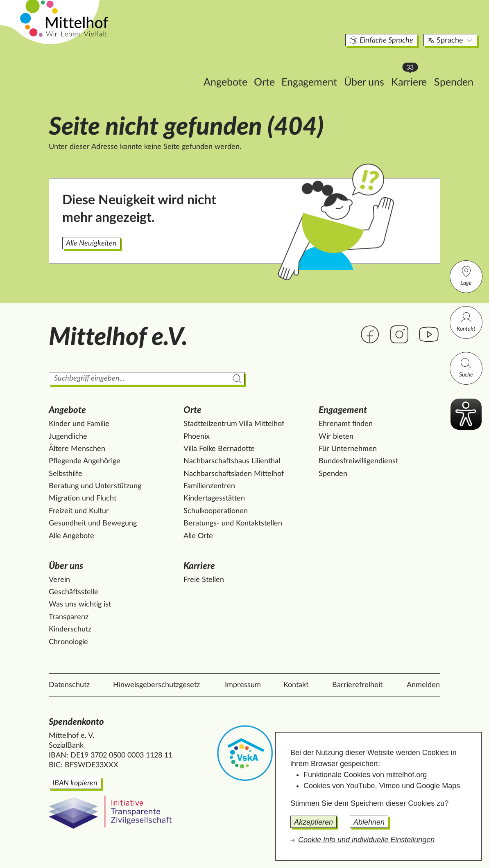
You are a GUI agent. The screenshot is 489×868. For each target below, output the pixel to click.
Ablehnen (369, 822)
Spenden (417, 68)
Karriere (375, 66)
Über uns (328, 68)
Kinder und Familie (79, 424)
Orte (228, 68)
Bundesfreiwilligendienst (358, 461)
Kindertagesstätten (214, 498)
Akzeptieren (314, 822)
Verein (59, 580)
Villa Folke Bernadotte (219, 449)
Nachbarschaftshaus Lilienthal (232, 461)
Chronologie (68, 642)
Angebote (189, 68)
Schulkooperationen (216, 511)
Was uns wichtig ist (80, 604)
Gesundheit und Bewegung (93, 523)
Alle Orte (198, 536)
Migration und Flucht (83, 498)
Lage (466, 276)
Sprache (414, 26)
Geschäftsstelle (74, 592)
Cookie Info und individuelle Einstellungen (366, 840)
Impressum (243, 685)
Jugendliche (68, 437)
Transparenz (69, 617)
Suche (466, 367)
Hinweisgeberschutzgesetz (156, 685)
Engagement (273, 68)
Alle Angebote (71, 536)
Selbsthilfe (66, 474)
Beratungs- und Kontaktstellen (233, 523)
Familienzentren (209, 486)
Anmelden (423, 685)
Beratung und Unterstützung (95, 486)
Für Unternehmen (348, 449)
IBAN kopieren (75, 783)
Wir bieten (336, 437)
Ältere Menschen (77, 449)
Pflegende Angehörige (85, 461)
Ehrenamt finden (346, 424)
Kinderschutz (70, 629)
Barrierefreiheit (357, 685)
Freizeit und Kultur (79, 511)
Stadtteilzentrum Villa (234, 424)
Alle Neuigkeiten (91, 243)
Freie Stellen (204, 580)
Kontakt (466, 321)
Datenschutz (69, 685)
